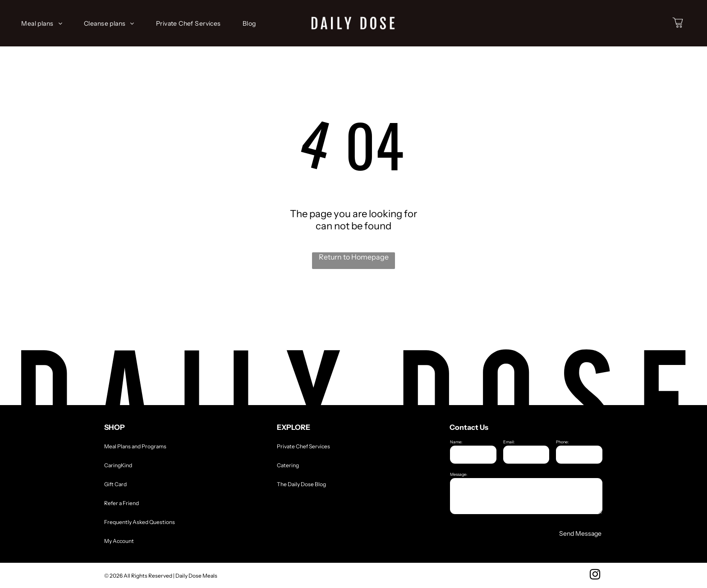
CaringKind (118, 465)
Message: (459, 474)
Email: (509, 442)
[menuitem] (45, 23)
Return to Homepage (354, 257)
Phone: (562, 442)
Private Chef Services (303, 446)
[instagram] (595, 575)
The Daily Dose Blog (301, 484)
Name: (456, 442)
